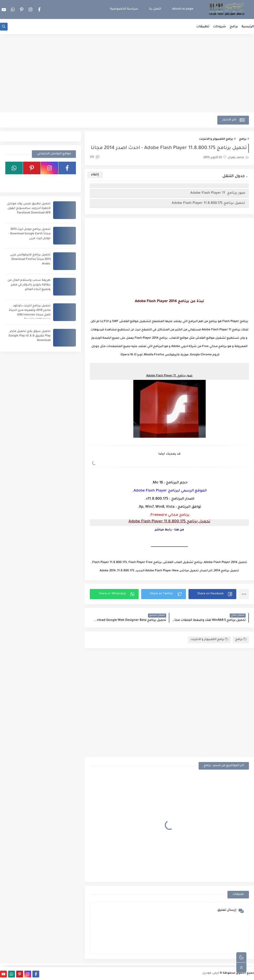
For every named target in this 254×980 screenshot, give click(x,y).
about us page (183, 9)
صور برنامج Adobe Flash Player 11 (218, 193)
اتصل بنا (155, 9)
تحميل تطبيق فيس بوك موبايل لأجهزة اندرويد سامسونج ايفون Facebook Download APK (29, 209)
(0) (95, 157)
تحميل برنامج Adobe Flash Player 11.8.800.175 (208, 203)
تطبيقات (203, 27)
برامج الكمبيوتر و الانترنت (216, 139)
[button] (212, 594)
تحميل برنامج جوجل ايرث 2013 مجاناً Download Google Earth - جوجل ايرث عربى (29, 234)
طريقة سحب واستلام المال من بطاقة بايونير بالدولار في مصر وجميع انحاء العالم (29, 285)
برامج (234, 27)
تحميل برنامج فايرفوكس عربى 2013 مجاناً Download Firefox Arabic (30, 260)
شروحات (219, 27)
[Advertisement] (127, 73)
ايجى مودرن (211, 973)
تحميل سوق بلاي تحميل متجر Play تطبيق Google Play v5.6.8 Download (30, 336)
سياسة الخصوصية (124, 9)
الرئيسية (248, 27)
